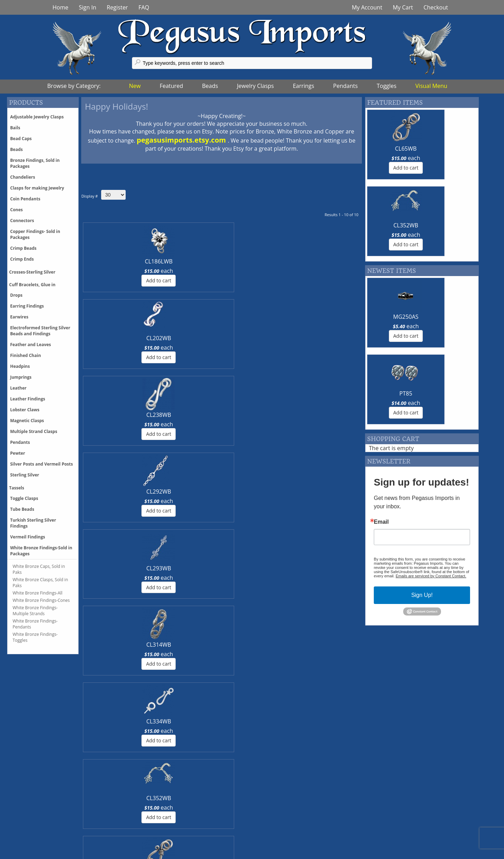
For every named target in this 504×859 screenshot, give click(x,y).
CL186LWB (103, 261)
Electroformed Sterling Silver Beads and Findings (40, 331)
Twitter (165, 818)
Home (60, 7)
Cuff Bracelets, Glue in (32, 285)
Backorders (65, 841)
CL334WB (103, 338)
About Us (273, 833)
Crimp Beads (23, 248)
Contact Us (275, 818)
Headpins (20, 366)
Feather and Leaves (31, 345)
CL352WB (151, 338)
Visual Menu (431, 86)
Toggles (386, 86)
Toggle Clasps (24, 498)
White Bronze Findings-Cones (41, 600)
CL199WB (245, 338)
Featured (171, 86)
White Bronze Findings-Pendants (35, 624)
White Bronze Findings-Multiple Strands (35, 611)
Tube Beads (22, 509)
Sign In (87, 7)
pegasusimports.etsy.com (182, 140)
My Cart (403, 7)
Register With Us (387, 826)
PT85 (450, 240)
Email (381, 369)
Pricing (59, 810)
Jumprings (21, 377)
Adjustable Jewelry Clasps (37, 117)
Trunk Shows (278, 810)
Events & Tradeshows (289, 826)
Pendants (345, 86)
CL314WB (340, 261)
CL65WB (198, 338)
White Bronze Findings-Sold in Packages (41, 551)
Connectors (22, 221)
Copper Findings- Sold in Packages (35, 234)
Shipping (62, 818)
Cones (16, 210)
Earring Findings (27, 306)
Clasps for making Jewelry (37, 188)
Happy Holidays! (116, 106)
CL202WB (151, 261)
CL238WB (198, 261)
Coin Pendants (25, 199)
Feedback (378, 818)
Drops (16, 295)
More (58, 721)
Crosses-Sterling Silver (32, 272)
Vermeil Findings (28, 537)
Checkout (436, 7)
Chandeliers (23, 177)
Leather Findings (28, 399)
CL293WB (293, 261)
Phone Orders (69, 833)
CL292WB (245, 261)
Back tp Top (479, 854)
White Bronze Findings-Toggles (35, 637)
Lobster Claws (25, 410)
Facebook (168, 810)
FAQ (144, 7)
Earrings (304, 86)
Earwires (19, 317)
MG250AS (392, 240)
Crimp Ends (22, 259)
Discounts (64, 826)
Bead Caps (21, 139)
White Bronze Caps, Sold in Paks (39, 569)
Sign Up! (422, 442)
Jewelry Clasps (255, 86)
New (135, 86)
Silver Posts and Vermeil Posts (41, 464)
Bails (15, 128)
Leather (18, 388)
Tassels (17, 488)
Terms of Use (278, 841)
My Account (367, 7)
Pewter (18, 453)
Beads (210, 86)
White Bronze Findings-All (37, 593)
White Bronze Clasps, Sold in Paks (40, 583)
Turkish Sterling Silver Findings (33, 523)
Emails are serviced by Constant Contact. (431, 422)
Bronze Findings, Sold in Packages (35, 163)
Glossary (377, 810)
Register (117, 7)
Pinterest (167, 826)
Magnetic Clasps (27, 421)
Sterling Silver (25, 475)
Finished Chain (26, 355)
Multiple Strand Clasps (34, 431)
